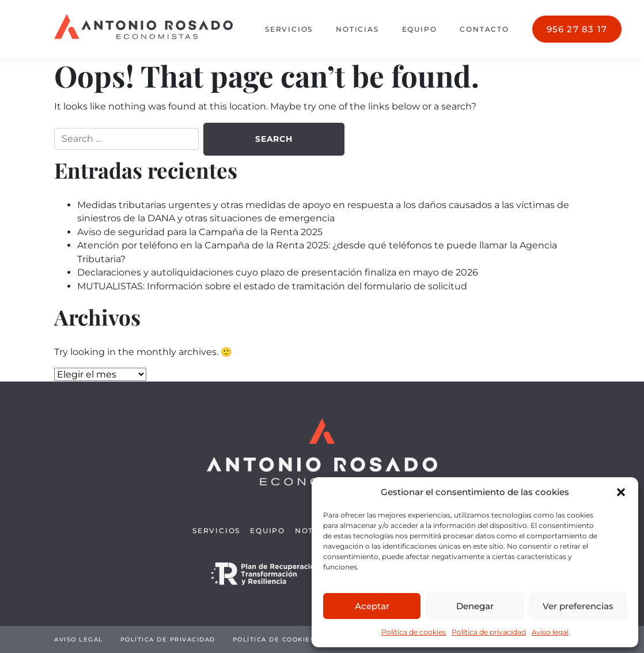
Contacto (484, 29)
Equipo (420, 29)
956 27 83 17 (577, 29)
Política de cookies (414, 632)
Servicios (289, 29)
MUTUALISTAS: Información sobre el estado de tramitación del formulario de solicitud (272, 286)
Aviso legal (550, 632)
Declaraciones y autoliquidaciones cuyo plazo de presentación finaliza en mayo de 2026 (278, 272)
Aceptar (372, 606)
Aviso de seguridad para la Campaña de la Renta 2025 (200, 232)
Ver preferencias (578, 606)
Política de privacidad (489, 632)
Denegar (475, 606)
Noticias (357, 29)
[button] (621, 492)
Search (274, 139)
